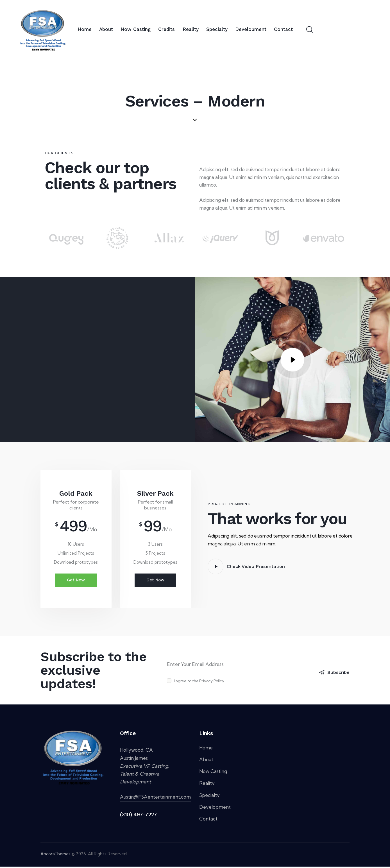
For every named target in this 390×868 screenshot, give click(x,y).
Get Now (76, 581)
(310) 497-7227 (139, 816)
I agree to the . (199, 682)
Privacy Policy (212, 682)
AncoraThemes (55, 855)
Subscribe (337, 673)
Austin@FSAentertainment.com (155, 798)
